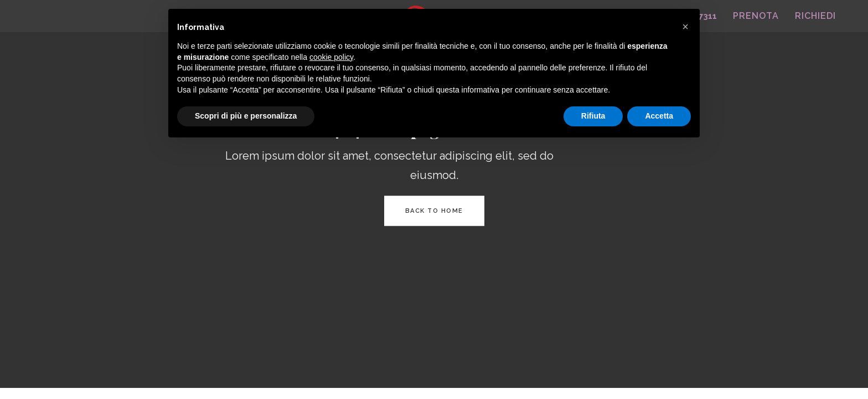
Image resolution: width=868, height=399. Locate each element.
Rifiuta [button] (593, 116)
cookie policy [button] (331, 57)
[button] (685, 27)
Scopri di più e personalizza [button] (246, 116)
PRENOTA (756, 16)
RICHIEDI (815, 16)
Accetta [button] (659, 116)
